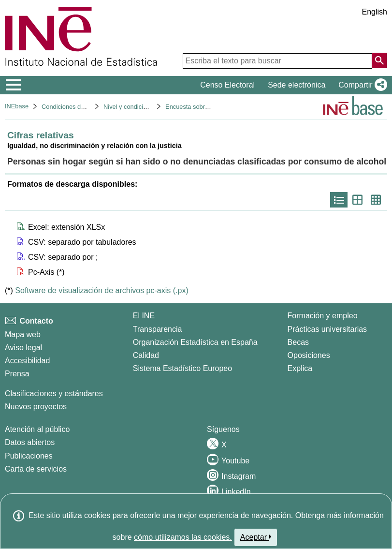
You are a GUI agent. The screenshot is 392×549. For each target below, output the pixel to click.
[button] (361, 85)
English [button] (375, 12)
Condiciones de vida (69, 107)
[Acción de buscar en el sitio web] (379, 60)
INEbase (17, 106)
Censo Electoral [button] (227, 85)
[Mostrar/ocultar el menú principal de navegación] (14, 85)
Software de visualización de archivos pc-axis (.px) (102, 290)
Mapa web (23, 334)
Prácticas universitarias (327, 329)
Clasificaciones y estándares (54, 393)
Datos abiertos (30, 442)
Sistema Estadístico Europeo (182, 368)
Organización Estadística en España (195, 342)
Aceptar (256, 537)
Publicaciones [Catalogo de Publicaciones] (29, 456)
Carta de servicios (36, 469)
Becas (298, 342)
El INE (144, 316)
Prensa (17, 374)
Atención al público (37, 429)
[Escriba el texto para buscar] (277, 61)
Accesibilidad (27, 361)
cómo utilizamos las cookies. (183, 537)
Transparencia (158, 329)
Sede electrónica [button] (297, 85)
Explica (300, 368)
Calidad (146, 355)
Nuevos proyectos (36, 407)
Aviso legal (23, 348)
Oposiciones (309, 355)
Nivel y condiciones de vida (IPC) (149, 107)
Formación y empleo (323, 316)
